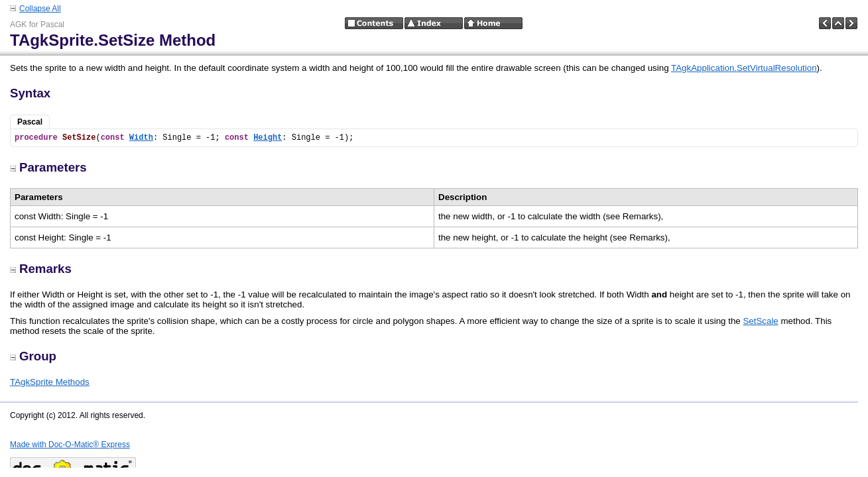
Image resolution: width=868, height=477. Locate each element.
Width (141, 138)
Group (33, 356)
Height (268, 138)
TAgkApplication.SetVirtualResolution (744, 68)
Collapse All (40, 9)
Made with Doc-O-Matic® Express (70, 445)
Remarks (41, 269)
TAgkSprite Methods (50, 382)
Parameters (48, 167)
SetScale (760, 321)
